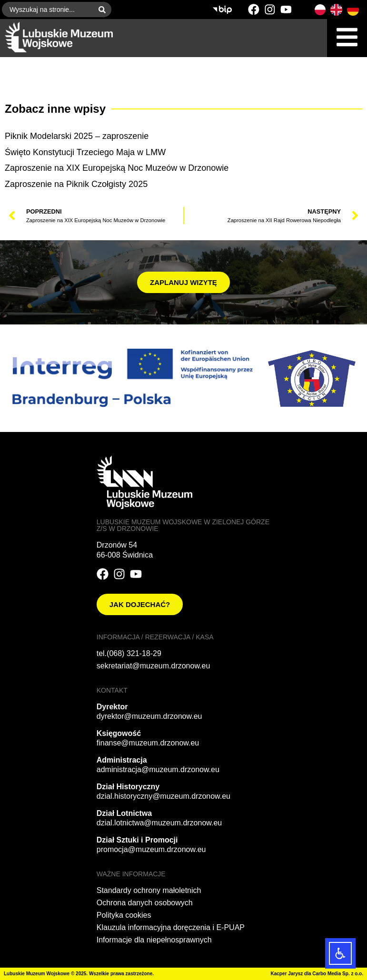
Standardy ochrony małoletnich (149, 890)
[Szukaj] (104, 10)
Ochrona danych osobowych (145, 903)
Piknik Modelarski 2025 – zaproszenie (77, 136)
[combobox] (47, 10)
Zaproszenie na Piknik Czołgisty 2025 (76, 184)
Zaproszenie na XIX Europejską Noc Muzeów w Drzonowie (117, 168)
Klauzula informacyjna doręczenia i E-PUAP (171, 927)
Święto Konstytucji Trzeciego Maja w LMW (85, 152)
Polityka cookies (124, 915)
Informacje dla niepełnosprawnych (154, 940)
